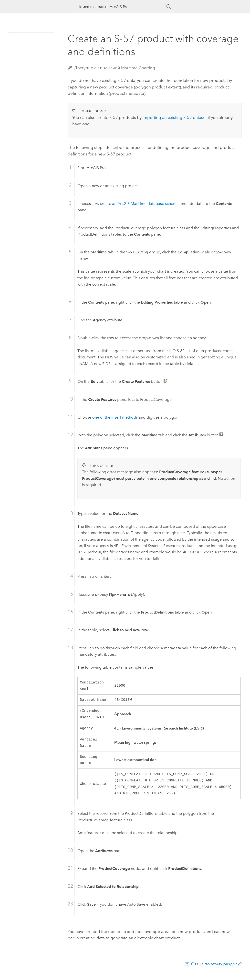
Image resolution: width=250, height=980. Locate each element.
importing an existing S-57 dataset (175, 117)
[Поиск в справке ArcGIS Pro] (120, 7)
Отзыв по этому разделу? (216, 970)
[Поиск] (168, 7)
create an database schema (139, 204)
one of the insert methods (115, 417)
